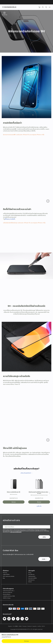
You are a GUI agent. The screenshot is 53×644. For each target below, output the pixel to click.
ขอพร (44, 559)
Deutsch (30, 626)
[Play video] (48, 201)
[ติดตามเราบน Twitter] (22, 619)
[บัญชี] (43, 7)
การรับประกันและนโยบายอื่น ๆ (9, 591)
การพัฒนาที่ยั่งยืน (6, 574)
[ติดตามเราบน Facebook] (13, 619)
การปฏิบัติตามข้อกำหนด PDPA (9, 596)
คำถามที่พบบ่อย (31, 574)
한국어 (43, 626)
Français (25, 626)
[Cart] (39, 7)
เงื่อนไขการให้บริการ (7, 594)
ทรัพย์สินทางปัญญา (7, 598)
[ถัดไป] (50, 493)
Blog (4, 578)
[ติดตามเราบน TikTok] (18, 619)
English (10, 626)
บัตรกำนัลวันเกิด (32, 580)
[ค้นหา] (46, 7)
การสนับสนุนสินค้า (32, 576)
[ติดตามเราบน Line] (5, 619)
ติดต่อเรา (30, 582)
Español (34, 626)
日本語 (20, 626)
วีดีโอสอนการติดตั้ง (10, 219)
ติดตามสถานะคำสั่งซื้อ (33, 578)
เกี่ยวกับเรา (5, 573)
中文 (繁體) (15, 626)
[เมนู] (50, 7)
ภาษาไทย (39, 626)
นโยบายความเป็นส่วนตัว (16, 532)
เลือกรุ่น (30, 573)
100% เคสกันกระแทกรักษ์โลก (9, 576)
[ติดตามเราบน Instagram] (9, 619)
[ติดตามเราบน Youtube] (27, 619)
